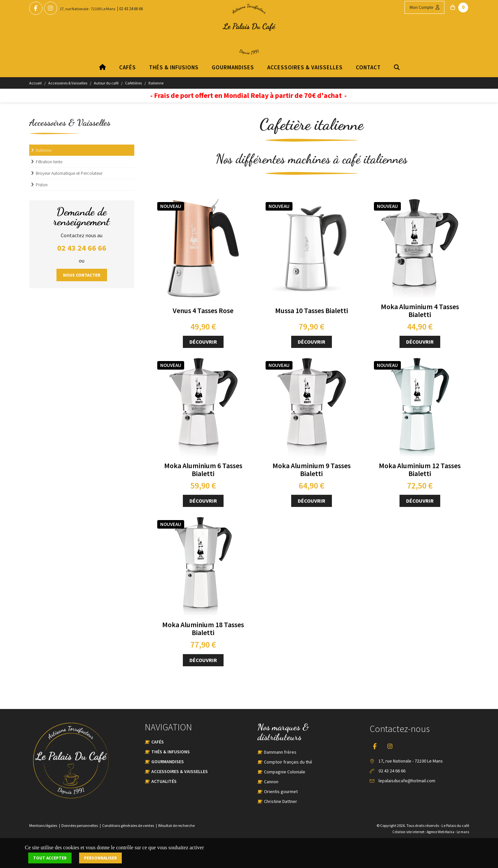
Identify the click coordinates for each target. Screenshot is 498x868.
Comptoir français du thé (288, 762)
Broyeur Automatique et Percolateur (69, 173)
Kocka (450, 832)
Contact (368, 67)
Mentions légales (43, 825)
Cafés (127, 67)
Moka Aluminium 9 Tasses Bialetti (312, 469)
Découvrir (203, 342)
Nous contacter (82, 275)
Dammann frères (280, 752)
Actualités (164, 781)
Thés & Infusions (173, 67)
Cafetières (133, 83)
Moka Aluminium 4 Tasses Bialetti (420, 310)
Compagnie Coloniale (285, 772)
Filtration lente (49, 162)
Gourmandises (233, 67)
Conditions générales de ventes (128, 825)
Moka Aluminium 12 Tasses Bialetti (420, 469)
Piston (42, 185)
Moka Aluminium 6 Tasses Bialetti (203, 469)
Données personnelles (80, 825)
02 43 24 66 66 (131, 9)
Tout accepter (50, 858)
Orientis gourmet (281, 791)
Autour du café (106, 83)
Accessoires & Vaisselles (305, 67)
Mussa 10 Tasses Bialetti (312, 310)
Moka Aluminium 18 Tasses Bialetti (203, 628)
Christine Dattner (281, 801)
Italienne (156, 83)
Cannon (271, 782)
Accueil (35, 83)
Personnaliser (100, 858)
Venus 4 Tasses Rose (203, 310)
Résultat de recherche (176, 825)
